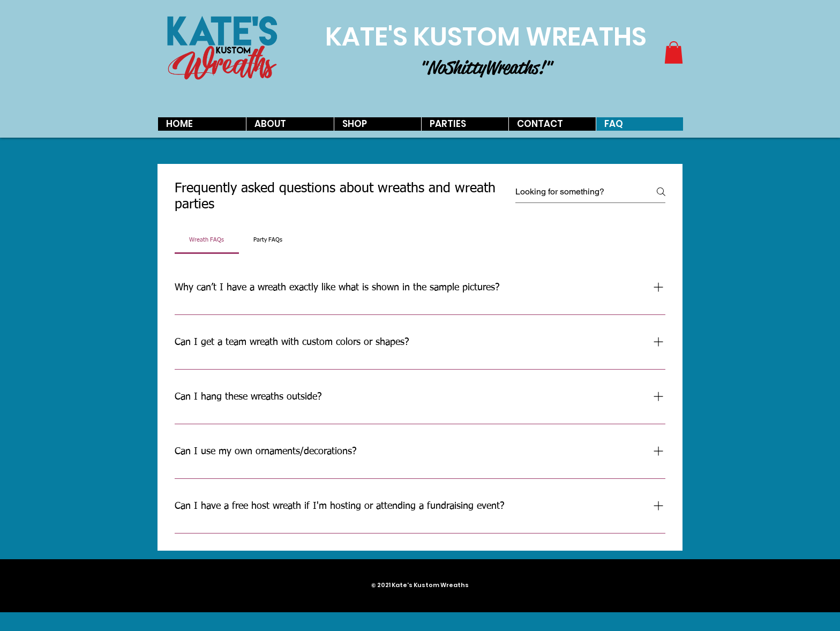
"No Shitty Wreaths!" (486, 67)
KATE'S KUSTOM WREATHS (486, 37)
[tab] (207, 240)
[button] (674, 52)
